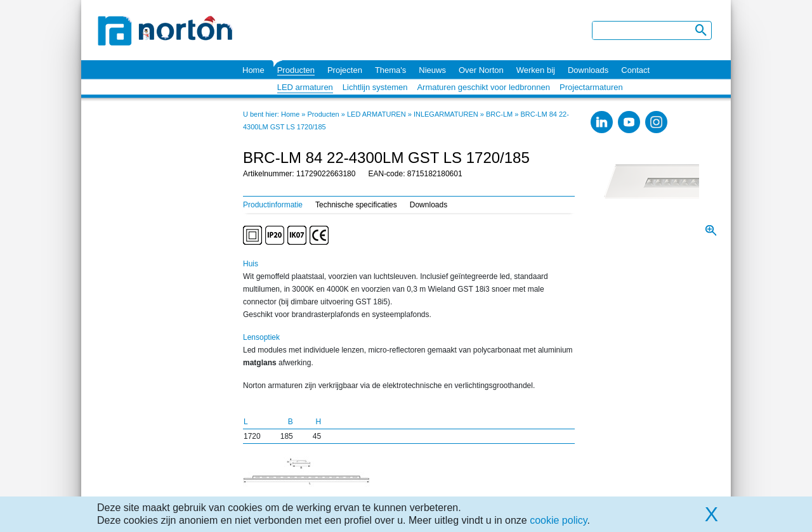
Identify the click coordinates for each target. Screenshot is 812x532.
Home (253, 70)
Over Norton (481, 70)
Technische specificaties (356, 205)
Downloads (588, 70)
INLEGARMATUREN (446, 114)
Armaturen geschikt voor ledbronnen (483, 87)
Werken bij (536, 70)
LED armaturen (305, 87)
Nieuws (432, 70)
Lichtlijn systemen (375, 87)
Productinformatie (273, 205)
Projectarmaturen (591, 87)
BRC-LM (499, 114)
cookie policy (558, 520)
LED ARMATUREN (377, 114)
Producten (296, 70)
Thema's (390, 70)
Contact (635, 70)
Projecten (345, 70)
